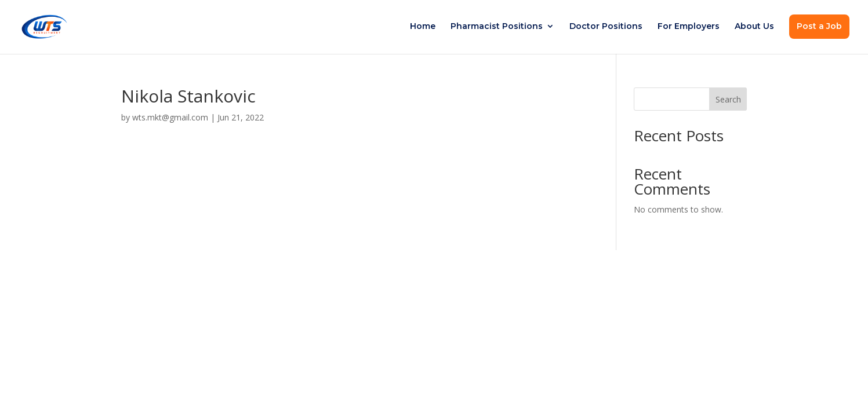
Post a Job (819, 26)
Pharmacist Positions (497, 27)
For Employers (689, 27)
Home (423, 27)
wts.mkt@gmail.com (170, 117)
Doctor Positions (606, 27)
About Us (754, 27)
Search (728, 99)
